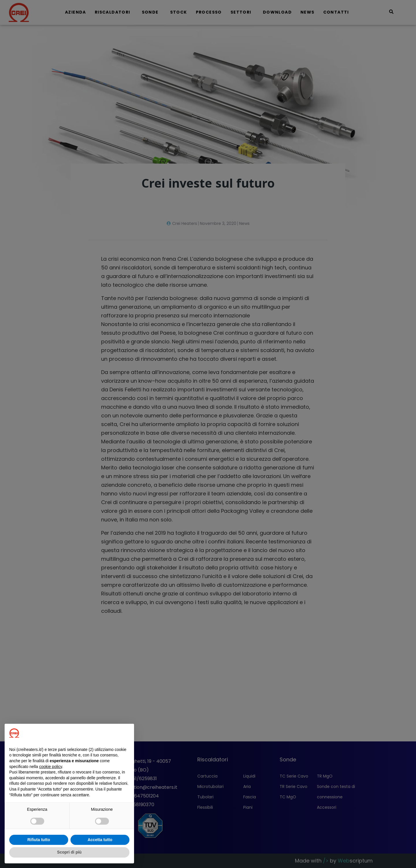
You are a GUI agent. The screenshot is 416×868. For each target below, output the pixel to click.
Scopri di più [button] (69, 852)
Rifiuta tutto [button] (39, 840)
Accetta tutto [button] (100, 840)
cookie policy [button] (51, 767)
